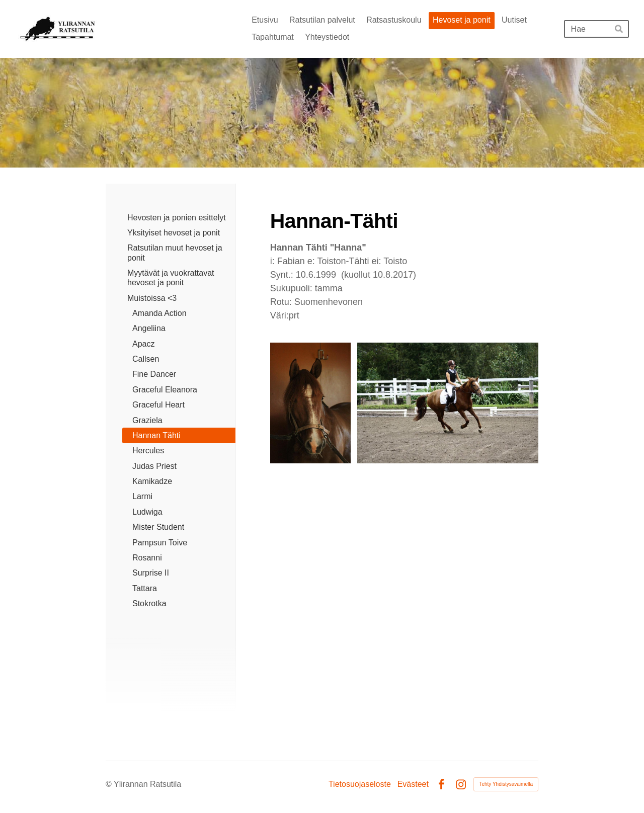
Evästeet (413, 784)
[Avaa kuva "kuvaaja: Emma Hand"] (448, 403)
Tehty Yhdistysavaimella (506, 784)
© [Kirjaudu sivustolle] (110, 784)
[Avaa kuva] (310, 403)
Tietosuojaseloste (360, 784)
